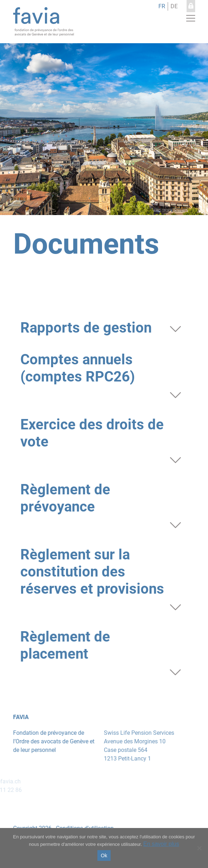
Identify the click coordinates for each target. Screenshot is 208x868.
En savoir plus (161, 844)
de (174, 6)
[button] (191, 18)
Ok (104, 855)
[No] (199, 848)
